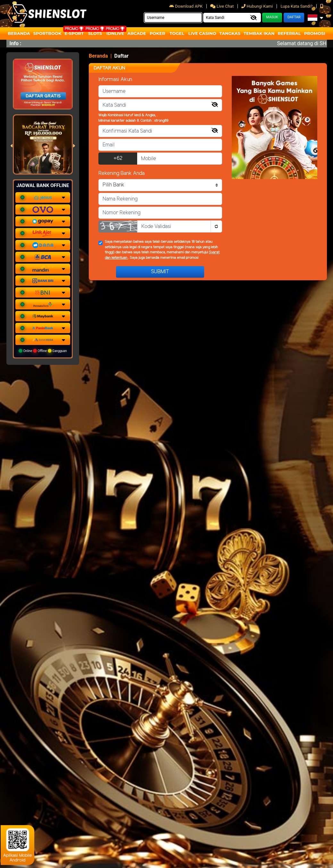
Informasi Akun (115, 80)
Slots (95, 33)
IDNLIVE (115, 33)
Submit (160, 272)
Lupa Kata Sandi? (297, 6)
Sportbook (47, 33)
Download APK (186, 6)
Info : (16, 43)
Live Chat (222, 6)
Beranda (19, 33)
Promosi (315, 33)
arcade (137, 33)
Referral (289, 33)
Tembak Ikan (259, 33)
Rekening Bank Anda (121, 173)
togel (177, 33)
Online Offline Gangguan (43, 351)
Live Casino (202, 33)
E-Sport (74, 33)
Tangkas (230, 33)
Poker (157, 33)
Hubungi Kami (258, 6)
